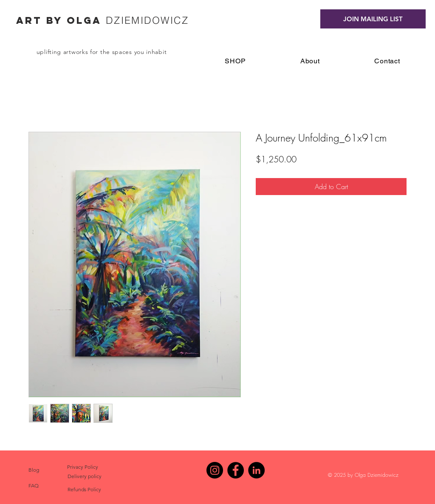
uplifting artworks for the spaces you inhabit (102, 52)
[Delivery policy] (84, 476)
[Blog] (34, 470)
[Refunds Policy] (84, 490)
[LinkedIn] (256, 470)
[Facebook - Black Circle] (236, 470)
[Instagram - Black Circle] (215, 470)
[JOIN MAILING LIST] (373, 19)
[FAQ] (34, 486)
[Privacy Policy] (83, 467)
